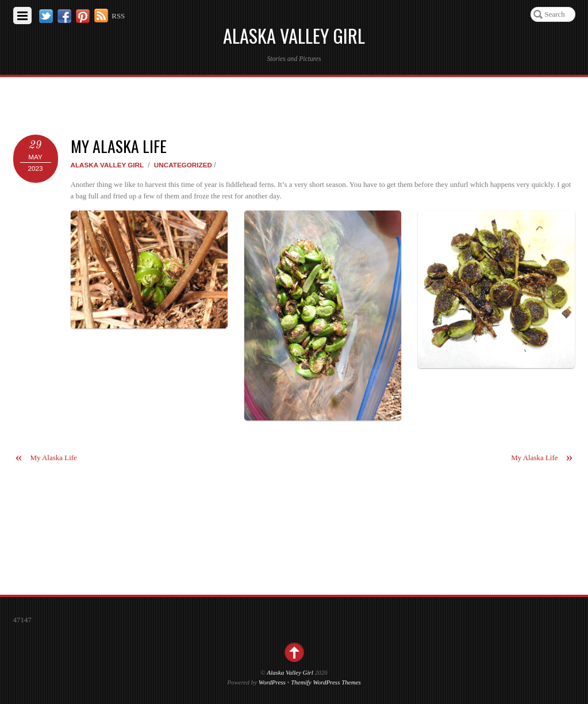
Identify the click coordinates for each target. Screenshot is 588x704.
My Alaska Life (119, 146)
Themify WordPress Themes (326, 682)
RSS (118, 16)
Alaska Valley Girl (107, 165)
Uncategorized (183, 165)
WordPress (272, 682)
